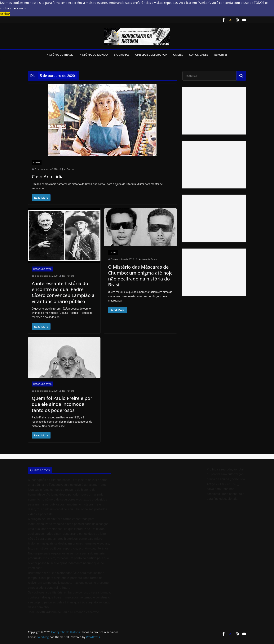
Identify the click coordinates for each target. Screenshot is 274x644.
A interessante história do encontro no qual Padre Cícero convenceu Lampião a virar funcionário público (63, 292)
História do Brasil (60, 55)
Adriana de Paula (148, 259)
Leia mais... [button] (20, 8)
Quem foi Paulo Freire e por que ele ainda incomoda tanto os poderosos (62, 404)
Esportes (221, 55)
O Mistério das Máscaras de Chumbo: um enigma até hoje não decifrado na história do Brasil (140, 276)
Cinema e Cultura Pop (151, 55)
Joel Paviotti (68, 169)
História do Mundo (94, 55)
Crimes (178, 55)
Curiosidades (199, 55)
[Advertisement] (214, 111)
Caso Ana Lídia (48, 176)
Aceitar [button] (5, 14)
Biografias (122, 55)
